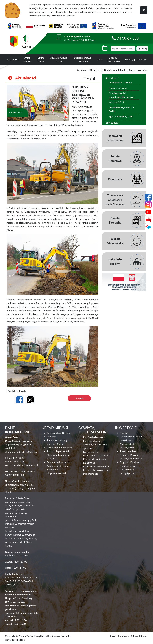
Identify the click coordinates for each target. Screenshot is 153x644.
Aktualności (13, 59)
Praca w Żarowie (118, 88)
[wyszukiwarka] (123, 49)
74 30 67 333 (128, 38)
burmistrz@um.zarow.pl (25, 465)
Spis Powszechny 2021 (121, 116)
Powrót (79, 398)
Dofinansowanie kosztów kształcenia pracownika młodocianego (97, 470)
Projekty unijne (128, 451)
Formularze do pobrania (59, 447)
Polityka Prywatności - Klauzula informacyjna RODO (59, 455)
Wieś (100, 59)
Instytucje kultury (93, 441)
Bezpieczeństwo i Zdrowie (83, 59)
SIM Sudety (112, 123)
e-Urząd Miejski (55, 444)
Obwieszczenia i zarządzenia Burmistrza (121, 95)
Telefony (51, 436)
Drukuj (90, 78)
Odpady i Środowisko (113, 59)
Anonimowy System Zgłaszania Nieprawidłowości (57, 469)
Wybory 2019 (116, 102)
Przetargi (125, 433)
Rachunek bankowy (57, 440)
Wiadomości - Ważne (120, 82)
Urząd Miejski (27, 59)
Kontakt (142, 59)
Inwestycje (130, 59)
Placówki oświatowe (94, 437)
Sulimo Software (139, 636)
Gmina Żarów (41, 59)
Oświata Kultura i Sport (59, 59)
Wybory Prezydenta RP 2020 (121, 109)
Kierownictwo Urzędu (58, 433)
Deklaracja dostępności (59, 462)
